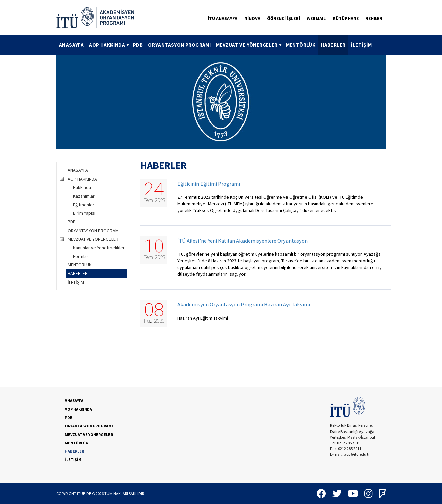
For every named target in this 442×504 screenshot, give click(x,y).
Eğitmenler (84, 205)
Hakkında (82, 187)
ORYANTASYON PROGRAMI (179, 45)
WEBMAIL (316, 18)
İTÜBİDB (84, 493)
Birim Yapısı (84, 213)
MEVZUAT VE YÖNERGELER (249, 45)
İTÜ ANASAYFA (223, 18)
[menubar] (216, 45)
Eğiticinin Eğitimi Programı (209, 184)
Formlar (81, 256)
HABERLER (333, 45)
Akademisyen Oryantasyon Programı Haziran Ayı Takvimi (244, 305)
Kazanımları (84, 196)
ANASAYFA (71, 45)
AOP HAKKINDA (110, 45)
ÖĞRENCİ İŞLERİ (283, 18)
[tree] (93, 226)
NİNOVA (252, 18)
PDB (138, 45)
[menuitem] (71, 45)
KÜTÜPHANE (346, 18)
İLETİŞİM (361, 45)
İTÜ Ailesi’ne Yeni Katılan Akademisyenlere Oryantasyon (242, 241)
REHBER (374, 18)
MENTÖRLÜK (301, 45)
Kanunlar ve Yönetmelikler (99, 248)
